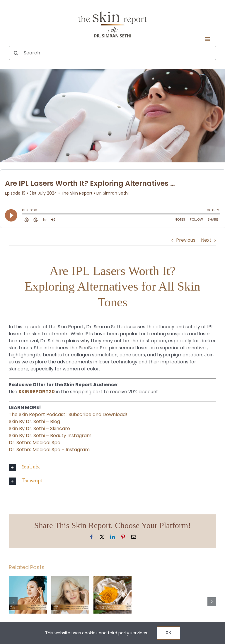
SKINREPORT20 (37, 392)
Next (206, 240)
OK (168, 633)
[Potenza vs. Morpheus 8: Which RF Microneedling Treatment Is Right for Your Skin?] (155, 579)
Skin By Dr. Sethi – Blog (34, 421)
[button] (112, 467)
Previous (186, 240)
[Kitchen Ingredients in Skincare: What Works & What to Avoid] (112, 579)
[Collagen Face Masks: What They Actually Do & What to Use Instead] (28, 579)
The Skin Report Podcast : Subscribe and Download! (68, 414)
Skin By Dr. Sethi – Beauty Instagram (50, 436)
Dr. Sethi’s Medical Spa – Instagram (49, 450)
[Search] (112, 53)
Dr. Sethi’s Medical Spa (35, 443)
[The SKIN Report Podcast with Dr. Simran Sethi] (112, 11)
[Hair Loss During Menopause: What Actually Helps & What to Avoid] (70, 579)
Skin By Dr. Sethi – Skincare (39, 429)
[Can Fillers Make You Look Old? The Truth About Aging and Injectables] (197, 579)
